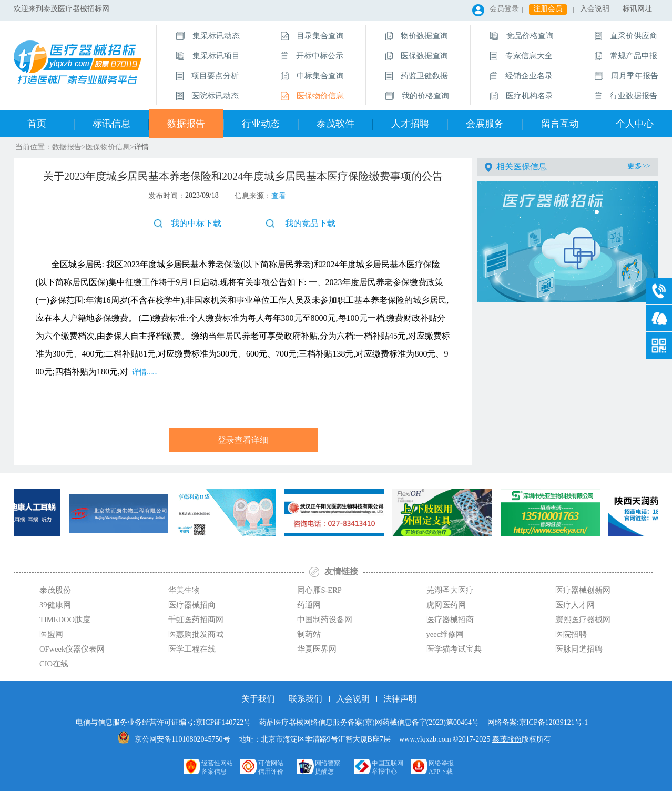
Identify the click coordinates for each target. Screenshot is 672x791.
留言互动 (560, 124)
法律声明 (400, 699)
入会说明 (595, 9)
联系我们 (306, 699)
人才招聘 (410, 124)
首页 (37, 124)
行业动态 (261, 124)
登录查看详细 (243, 440)
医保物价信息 (108, 147)
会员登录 (504, 9)
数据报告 (186, 124)
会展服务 (485, 124)
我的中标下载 (196, 223)
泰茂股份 (507, 739)
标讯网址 (637, 9)
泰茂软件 (335, 124)
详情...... (144, 372)
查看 (279, 196)
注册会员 (548, 9)
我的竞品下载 (310, 223)
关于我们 (258, 699)
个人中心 (635, 124)
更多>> (639, 166)
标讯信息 (111, 124)
